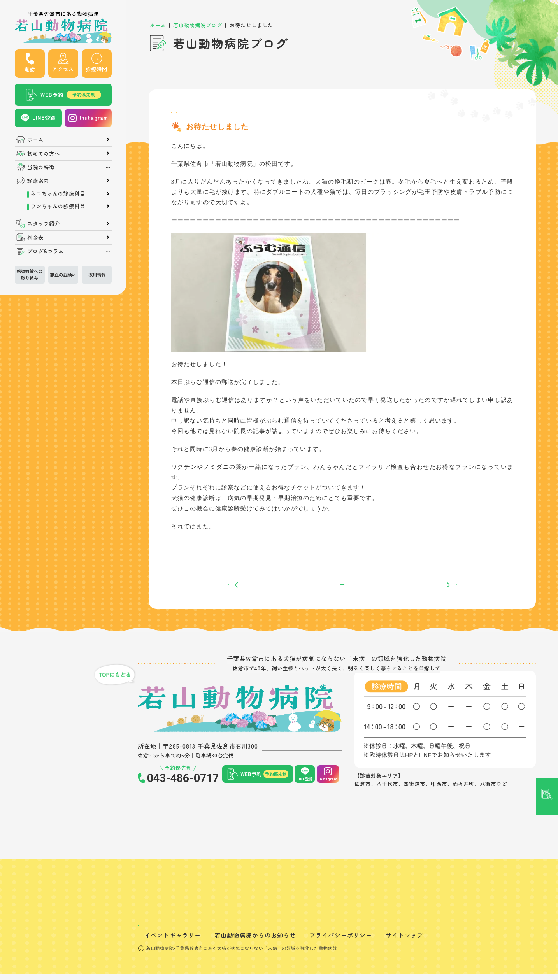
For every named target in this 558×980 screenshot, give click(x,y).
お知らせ (233, 116)
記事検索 (547, 430)
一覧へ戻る (342, 599)
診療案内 (38, 181)
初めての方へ (44, 153)
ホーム (35, 139)
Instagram (94, 117)
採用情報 (97, 275)
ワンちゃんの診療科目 (58, 206)
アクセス (63, 69)
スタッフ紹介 (44, 224)
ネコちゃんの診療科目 (58, 194)
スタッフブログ (193, 116)
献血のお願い (63, 275)
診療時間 (97, 69)
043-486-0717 (183, 798)
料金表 (35, 238)
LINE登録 (44, 117)
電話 (30, 69)
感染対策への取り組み (30, 274)
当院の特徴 (41, 167)
